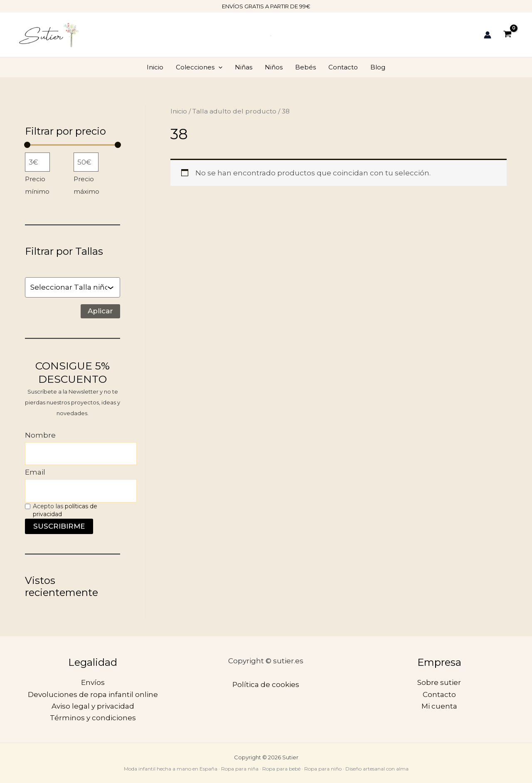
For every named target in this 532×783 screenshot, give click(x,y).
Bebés (305, 67)
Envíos (93, 682)
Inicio (155, 67)
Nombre (40, 435)
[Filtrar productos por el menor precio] (37, 162)
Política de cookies (266, 685)
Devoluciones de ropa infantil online (93, 694)
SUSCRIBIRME (59, 526)
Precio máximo (86, 185)
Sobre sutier (439, 682)
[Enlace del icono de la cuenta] (488, 35)
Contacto (343, 67)
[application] (218, 67)
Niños (274, 67)
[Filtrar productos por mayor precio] (86, 162)
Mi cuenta (439, 706)
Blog (378, 67)
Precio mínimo (37, 185)
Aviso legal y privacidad (93, 706)
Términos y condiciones (93, 718)
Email (35, 472)
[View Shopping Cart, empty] (507, 35)
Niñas (244, 67)
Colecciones (199, 67)
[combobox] (69, 287)
